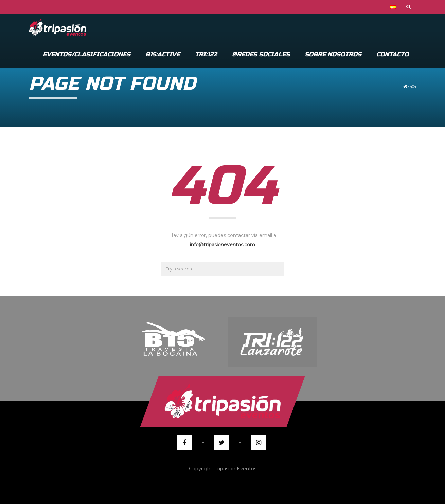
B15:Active (163, 54)
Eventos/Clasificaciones (87, 54)
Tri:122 (206, 54)
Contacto (393, 54)
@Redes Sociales (261, 54)
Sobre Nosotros (333, 54)
